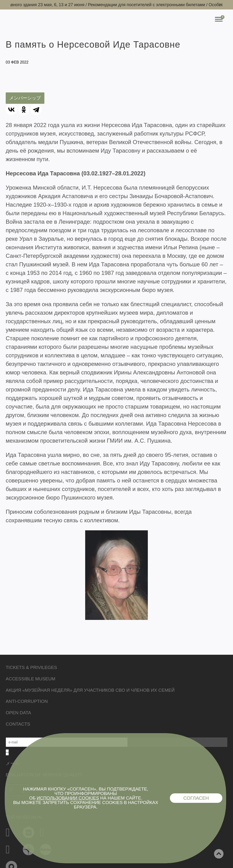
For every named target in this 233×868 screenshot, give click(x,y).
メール (12, 763)
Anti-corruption (27, 701)
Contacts (18, 724)
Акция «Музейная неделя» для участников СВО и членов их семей (90, 690)
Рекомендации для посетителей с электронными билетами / (150, 5)
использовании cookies (68, 798)
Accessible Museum (30, 679)
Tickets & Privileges (31, 667)
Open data (18, 713)
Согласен (196, 798)
